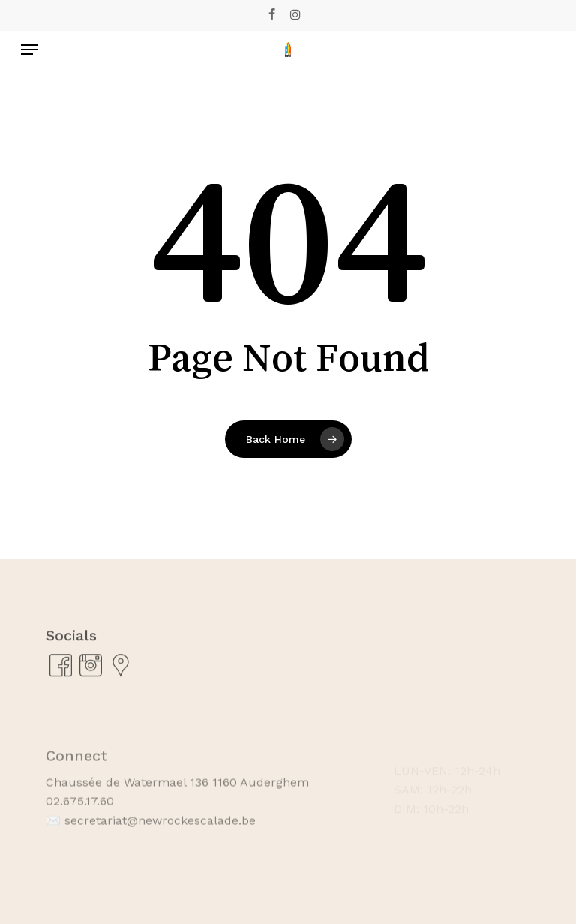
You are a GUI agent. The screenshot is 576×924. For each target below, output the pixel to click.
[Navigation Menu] (29, 50)
